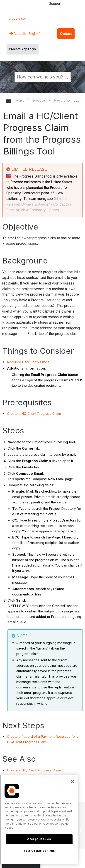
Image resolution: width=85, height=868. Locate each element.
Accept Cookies (39, 839)
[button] (66, 77)
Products (40, 100)
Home (21, 100)
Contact (66, 34)
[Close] (73, 781)
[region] (39, 819)
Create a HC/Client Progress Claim (34, 414)
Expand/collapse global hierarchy (12, 101)
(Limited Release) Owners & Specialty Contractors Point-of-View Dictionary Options (39, 204)
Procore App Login (23, 49)
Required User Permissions (28, 362)
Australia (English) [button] (27, 34)
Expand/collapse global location (76, 100)
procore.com (18, 19)
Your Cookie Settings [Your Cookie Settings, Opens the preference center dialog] (39, 851)
